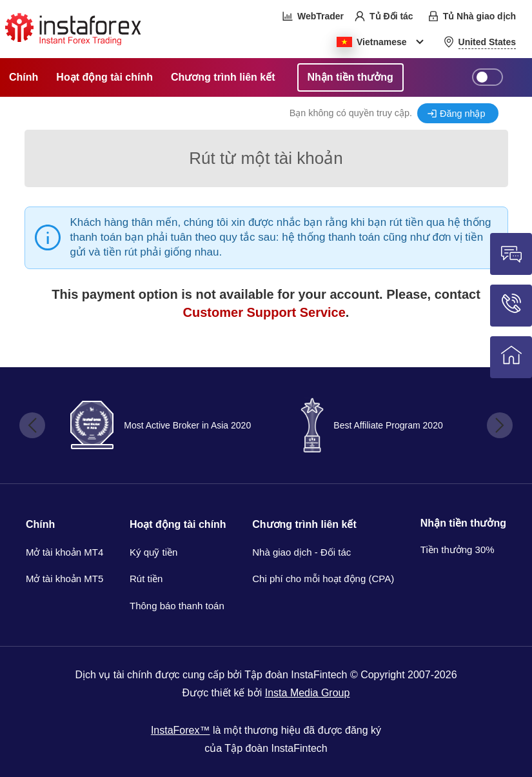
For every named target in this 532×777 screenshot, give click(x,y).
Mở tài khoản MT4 (64, 552)
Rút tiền (146, 579)
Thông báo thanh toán (177, 606)
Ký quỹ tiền (153, 552)
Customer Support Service (264, 312)
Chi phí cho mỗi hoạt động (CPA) (323, 579)
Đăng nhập (462, 114)
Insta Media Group (308, 693)
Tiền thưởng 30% (458, 550)
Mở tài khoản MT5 (64, 579)
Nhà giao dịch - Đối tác (301, 552)
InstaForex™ (181, 730)
